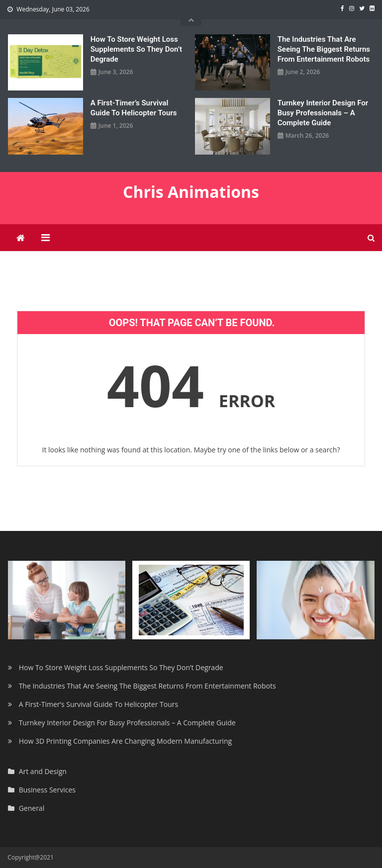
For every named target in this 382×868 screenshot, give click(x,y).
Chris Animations (191, 192)
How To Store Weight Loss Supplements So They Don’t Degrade (136, 49)
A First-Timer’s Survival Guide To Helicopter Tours (134, 108)
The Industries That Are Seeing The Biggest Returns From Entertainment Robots (324, 49)
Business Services (47, 790)
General (32, 808)
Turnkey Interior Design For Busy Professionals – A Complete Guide (323, 113)
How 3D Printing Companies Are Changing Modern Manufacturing (125, 741)
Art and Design (43, 771)
